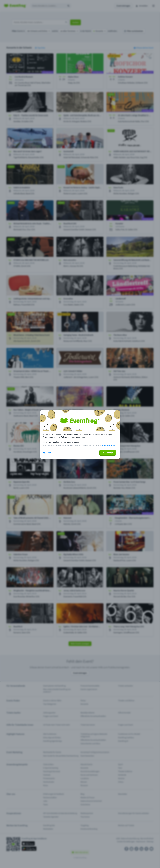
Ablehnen (47, 453)
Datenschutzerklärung (108, 445)
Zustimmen (108, 453)
